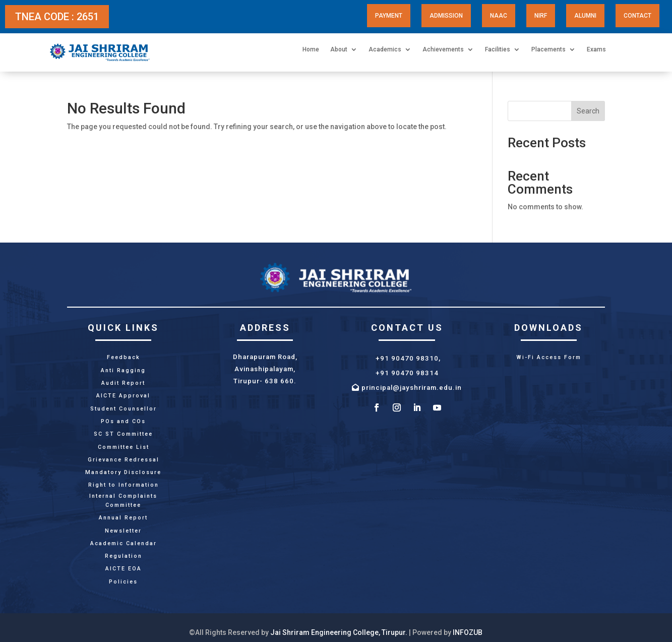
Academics (385, 49)
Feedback (124, 357)
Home (311, 49)
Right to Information (124, 485)
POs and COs (123, 421)
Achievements (443, 49)
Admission (446, 16)
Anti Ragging (123, 370)
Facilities (498, 49)
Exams (596, 49)
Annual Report (123, 518)
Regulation (124, 556)
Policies (123, 582)
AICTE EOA (124, 569)
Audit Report (123, 383)
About (339, 49)
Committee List (124, 447)
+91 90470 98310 (407, 358)
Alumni (585, 16)
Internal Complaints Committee (123, 501)
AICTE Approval (123, 396)
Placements (548, 49)
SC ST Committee (123, 434)
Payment (389, 16)
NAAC (499, 16)
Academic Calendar (124, 543)
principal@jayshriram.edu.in (412, 388)
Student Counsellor (124, 409)
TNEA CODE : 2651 (57, 17)
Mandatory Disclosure (123, 472)
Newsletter (123, 531)
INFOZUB (468, 632)
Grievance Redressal (124, 460)
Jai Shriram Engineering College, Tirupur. (339, 632)
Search (588, 111)
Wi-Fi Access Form (549, 357)
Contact (637, 16)
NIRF (541, 16)
